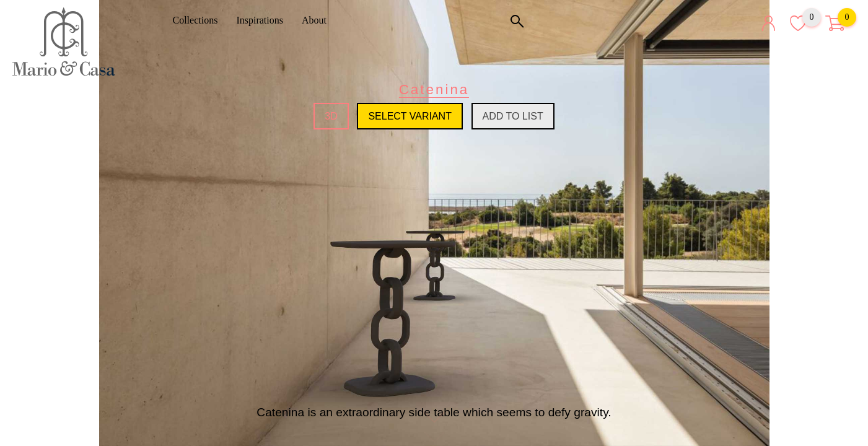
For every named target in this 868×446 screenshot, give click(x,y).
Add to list (513, 116)
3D (331, 116)
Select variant (410, 116)
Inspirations (264, 20)
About (318, 20)
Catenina (434, 90)
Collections (200, 20)
